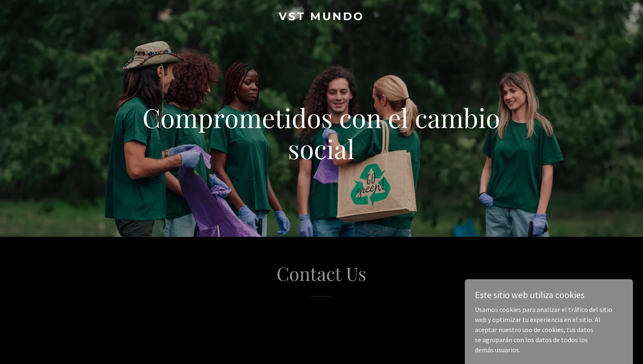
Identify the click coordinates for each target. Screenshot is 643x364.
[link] (322, 18)
